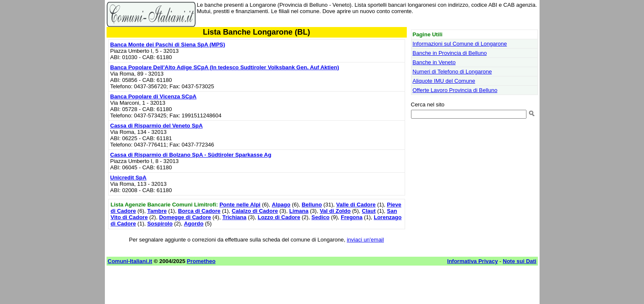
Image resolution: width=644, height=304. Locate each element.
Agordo (194, 224)
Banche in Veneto (434, 62)
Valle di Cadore (356, 205)
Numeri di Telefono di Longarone (452, 72)
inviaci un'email (365, 240)
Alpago (281, 205)
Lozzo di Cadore (279, 217)
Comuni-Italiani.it (130, 261)
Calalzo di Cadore (255, 211)
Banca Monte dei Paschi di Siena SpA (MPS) (168, 45)
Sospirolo (160, 224)
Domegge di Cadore (185, 217)
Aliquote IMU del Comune (444, 81)
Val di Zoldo (335, 211)
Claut (369, 211)
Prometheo (201, 261)
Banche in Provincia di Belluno (450, 53)
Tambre (157, 211)
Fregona (352, 217)
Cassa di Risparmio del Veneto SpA (157, 126)
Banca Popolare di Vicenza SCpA (153, 96)
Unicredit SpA (129, 178)
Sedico (321, 217)
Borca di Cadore (199, 211)
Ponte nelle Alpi (240, 205)
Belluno (312, 205)
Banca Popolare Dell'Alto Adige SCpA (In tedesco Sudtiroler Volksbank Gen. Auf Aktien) (225, 67)
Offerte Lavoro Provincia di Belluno (455, 90)
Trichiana (234, 217)
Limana (299, 211)
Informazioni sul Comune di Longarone (460, 44)
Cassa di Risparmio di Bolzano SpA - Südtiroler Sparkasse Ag (191, 155)
